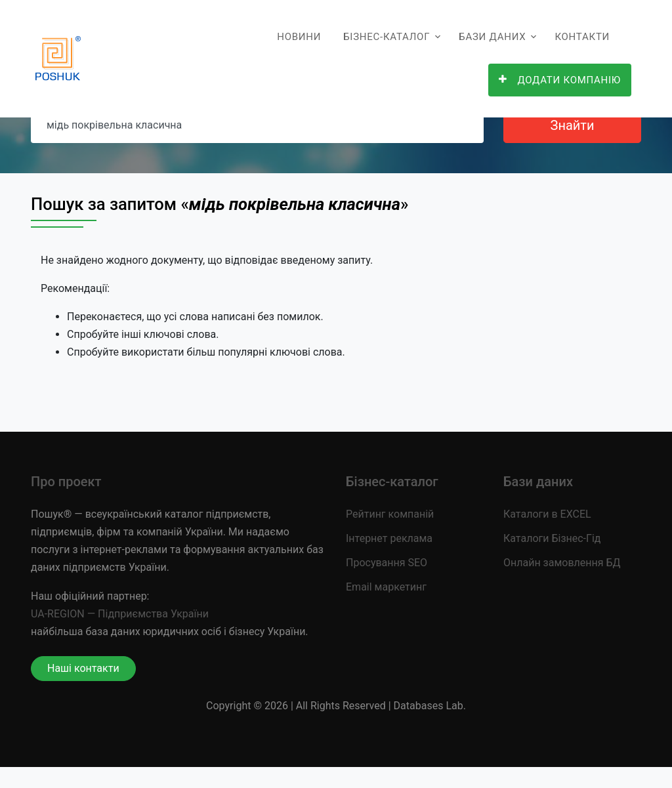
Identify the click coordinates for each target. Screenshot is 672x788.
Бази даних (492, 37)
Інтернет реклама (389, 538)
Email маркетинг (386, 587)
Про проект (66, 482)
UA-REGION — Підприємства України (120, 614)
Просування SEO (387, 563)
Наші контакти (83, 668)
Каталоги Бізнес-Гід (552, 538)
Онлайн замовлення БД (562, 563)
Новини (299, 37)
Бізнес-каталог (387, 37)
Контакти (582, 37)
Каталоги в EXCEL (547, 514)
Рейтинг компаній (390, 514)
